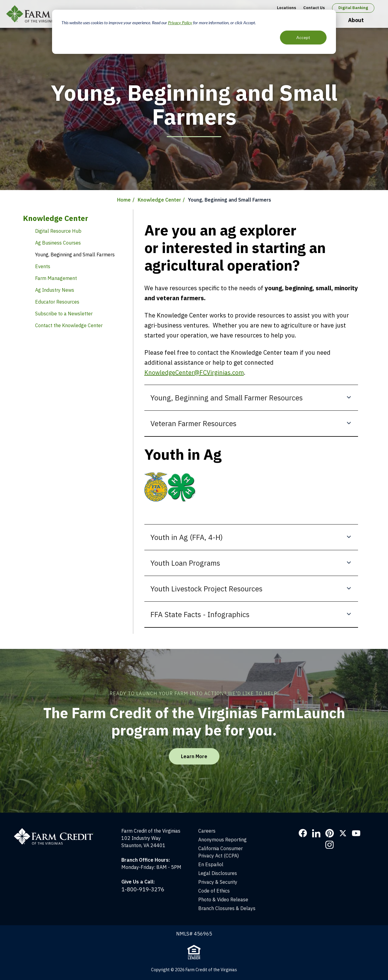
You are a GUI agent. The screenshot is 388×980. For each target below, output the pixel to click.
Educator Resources (57, 302)
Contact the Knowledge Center (69, 325)
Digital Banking (353, 8)
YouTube (356, 833)
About (356, 20)
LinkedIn (316, 833)
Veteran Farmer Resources (193, 423)
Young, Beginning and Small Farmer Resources (227, 398)
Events (43, 266)
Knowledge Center (159, 200)
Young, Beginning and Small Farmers (75, 255)
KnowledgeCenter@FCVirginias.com (194, 372)
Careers (207, 831)
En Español (211, 864)
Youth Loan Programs (185, 563)
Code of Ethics (214, 891)
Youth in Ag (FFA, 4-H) (187, 537)
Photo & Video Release (223, 899)
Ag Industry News (55, 290)
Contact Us (314, 8)
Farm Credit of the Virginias (49, 14)
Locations (286, 8)
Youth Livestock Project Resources (206, 589)
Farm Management (56, 278)
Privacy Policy (180, 23)
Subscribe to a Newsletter (64, 314)
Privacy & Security (218, 882)
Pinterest (330, 833)
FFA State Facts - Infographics (200, 614)
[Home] (57, 831)
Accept (303, 37)
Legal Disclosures (218, 873)
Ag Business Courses (58, 243)
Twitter (343, 833)
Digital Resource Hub (58, 231)
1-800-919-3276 (143, 889)
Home (124, 200)
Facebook (303, 833)
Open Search (376, 21)
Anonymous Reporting (222, 840)
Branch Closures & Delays (227, 908)
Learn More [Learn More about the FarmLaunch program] (194, 756)
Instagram (330, 845)
